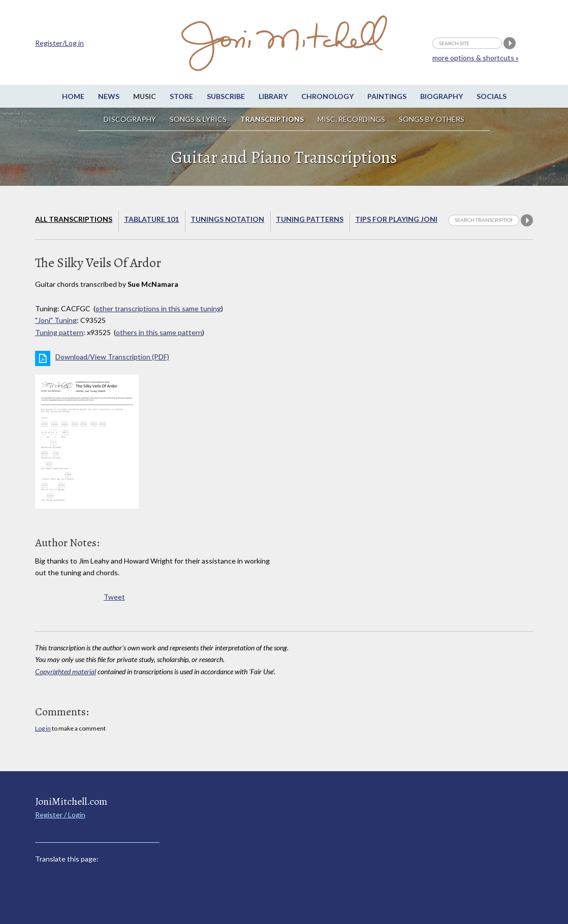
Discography (130, 119)
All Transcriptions (74, 219)
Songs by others (432, 119)
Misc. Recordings (352, 119)
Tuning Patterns (310, 219)
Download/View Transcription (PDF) (112, 357)
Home (73, 96)
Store (181, 96)
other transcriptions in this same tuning (158, 308)
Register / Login (60, 815)
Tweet (114, 597)
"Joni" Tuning (56, 320)
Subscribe (226, 96)
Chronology (327, 96)
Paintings (387, 96)
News (109, 96)
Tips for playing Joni (396, 219)
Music (145, 96)
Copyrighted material (66, 671)
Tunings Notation (227, 219)
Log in (43, 728)
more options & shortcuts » (476, 58)
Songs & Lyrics (198, 119)
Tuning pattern (59, 332)
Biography (441, 96)
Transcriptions (272, 119)
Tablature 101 (151, 219)
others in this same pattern (159, 332)
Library (273, 96)
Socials (492, 96)
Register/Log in (59, 43)
